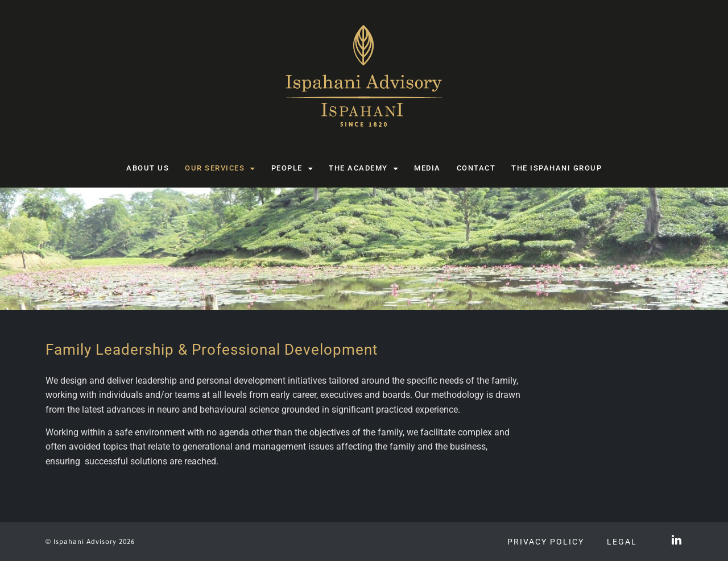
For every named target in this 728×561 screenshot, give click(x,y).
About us (148, 168)
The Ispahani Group (557, 168)
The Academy (363, 169)
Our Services (220, 169)
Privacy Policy (546, 542)
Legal (622, 542)
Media (427, 168)
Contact (476, 168)
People (292, 169)
